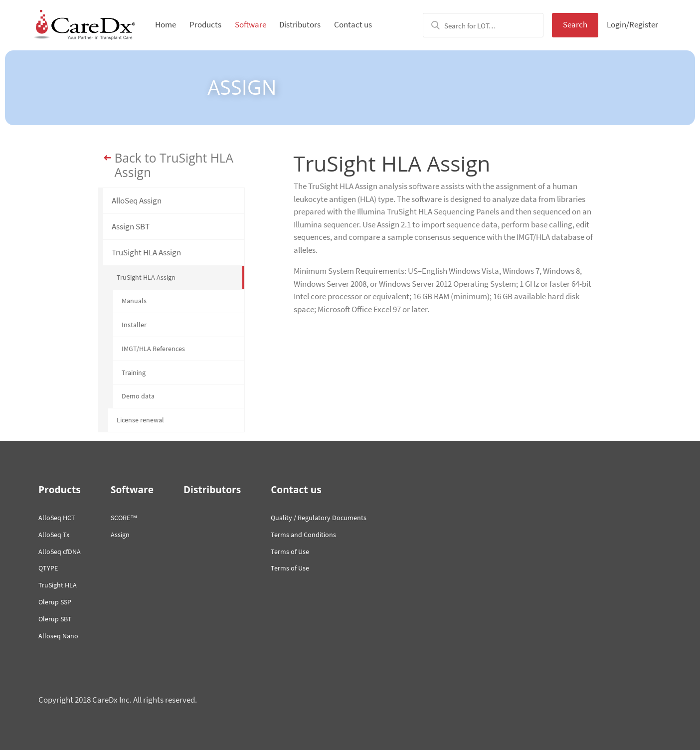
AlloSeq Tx (54, 535)
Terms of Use (290, 552)
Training (134, 373)
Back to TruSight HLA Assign (174, 165)
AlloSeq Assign (137, 200)
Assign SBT (131, 226)
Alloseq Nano (58, 636)
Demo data (138, 396)
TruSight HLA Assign (146, 252)
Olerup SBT (55, 619)
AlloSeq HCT (57, 518)
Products (205, 24)
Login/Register (632, 24)
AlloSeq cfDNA (60, 552)
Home (166, 24)
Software (251, 24)
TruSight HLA (58, 585)
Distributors (300, 24)
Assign (120, 535)
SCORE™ (124, 518)
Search (575, 24)
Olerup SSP (55, 602)
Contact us (353, 24)
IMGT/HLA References (153, 349)
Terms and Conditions (303, 535)
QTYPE (48, 568)
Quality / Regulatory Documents (319, 518)
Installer (134, 325)
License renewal (140, 420)
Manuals (134, 301)
